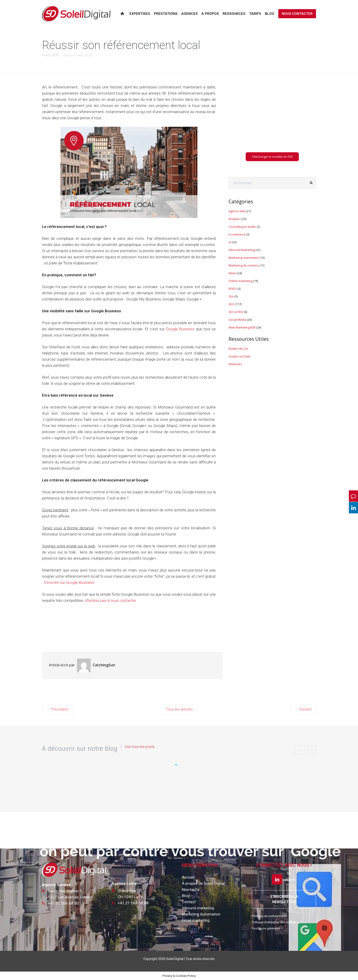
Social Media (237, 320)
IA (230, 242)
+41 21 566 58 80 (133, 903)
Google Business (180, 329)
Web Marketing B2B (242, 327)
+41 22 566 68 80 (63, 903)
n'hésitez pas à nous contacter (110, 600)
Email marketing (196, 920)
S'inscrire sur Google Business (69, 582)
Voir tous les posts (140, 747)
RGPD (233, 289)
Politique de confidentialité (269, 916)
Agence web (73, 55)
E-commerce (237, 234)
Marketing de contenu (244, 265)
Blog (88, 55)
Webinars (235, 364)
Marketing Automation (201, 914)
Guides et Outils (240, 356)
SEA (231, 296)
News (232, 273)
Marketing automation (244, 258)
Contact (189, 902)
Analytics (235, 219)
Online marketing (240, 281)
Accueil (188, 877)
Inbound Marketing (242, 250)
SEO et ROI (236, 312)
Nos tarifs (191, 889)
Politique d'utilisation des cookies (274, 922)
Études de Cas (238, 349)
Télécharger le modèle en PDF (272, 157)
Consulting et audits (242, 227)
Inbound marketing (198, 908)
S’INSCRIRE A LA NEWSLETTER (284, 899)
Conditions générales (266, 928)
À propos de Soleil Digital (203, 883)
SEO (231, 304)
